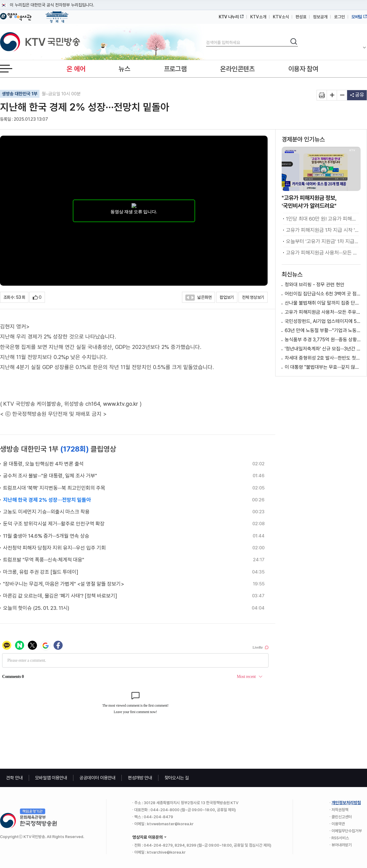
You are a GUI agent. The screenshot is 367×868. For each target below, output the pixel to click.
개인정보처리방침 (346, 803)
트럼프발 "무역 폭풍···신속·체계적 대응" (44, 560)
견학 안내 (15, 778)
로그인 (339, 17)
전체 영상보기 (253, 297)
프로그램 (175, 69)
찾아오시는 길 (177, 778)
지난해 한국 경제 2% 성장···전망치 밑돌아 (47, 500)
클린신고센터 (342, 817)
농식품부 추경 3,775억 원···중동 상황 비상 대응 (323, 340)
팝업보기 (227, 297)
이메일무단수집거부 (347, 831)
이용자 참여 (303, 69)
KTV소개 (258, 17)
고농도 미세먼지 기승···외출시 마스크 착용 (46, 512)
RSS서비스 (340, 838)
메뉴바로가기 (0, 0)
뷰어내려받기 (342, 845)
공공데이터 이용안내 (98, 778)
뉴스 (124, 69)
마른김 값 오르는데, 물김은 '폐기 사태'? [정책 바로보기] (60, 596)
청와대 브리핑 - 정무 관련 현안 (315, 285)
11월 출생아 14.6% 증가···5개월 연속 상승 (46, 536)
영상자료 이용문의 (148, 837)
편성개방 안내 (140, 778)
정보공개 (320, 17)
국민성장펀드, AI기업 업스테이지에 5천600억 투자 (323, 321)
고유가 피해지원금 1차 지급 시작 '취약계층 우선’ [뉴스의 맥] (323, 230)
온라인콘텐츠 (237, 69)
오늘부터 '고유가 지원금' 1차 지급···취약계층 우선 (323, 241)
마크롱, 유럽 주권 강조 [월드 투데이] (41, 572)
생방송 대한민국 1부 (20, 94)
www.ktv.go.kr (121, 404)
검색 (206, 37)
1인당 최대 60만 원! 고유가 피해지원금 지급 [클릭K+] (323, 219)
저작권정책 (340, 810)
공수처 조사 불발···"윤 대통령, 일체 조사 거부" (50, 476)
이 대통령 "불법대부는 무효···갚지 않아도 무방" (323, 367)
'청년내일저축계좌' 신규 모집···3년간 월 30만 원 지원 (323, 349)
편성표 (301, 17)
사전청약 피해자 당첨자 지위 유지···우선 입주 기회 (54, 548)
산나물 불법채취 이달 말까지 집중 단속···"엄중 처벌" (323, 303)
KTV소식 (281, 17)
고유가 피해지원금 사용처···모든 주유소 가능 (323, 253)
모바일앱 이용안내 (51, 778)
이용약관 (338, 824)
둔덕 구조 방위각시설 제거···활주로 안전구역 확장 (54, 524)
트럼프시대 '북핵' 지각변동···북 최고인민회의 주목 (54, 488)
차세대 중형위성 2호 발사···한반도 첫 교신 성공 (323, 358)
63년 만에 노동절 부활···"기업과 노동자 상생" (323, 330)
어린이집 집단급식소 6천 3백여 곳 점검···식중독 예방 (323, 294)
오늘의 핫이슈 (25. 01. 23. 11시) (36, 608)
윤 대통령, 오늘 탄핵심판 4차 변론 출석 (43, 464)
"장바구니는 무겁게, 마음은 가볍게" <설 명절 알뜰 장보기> (64, 584)
